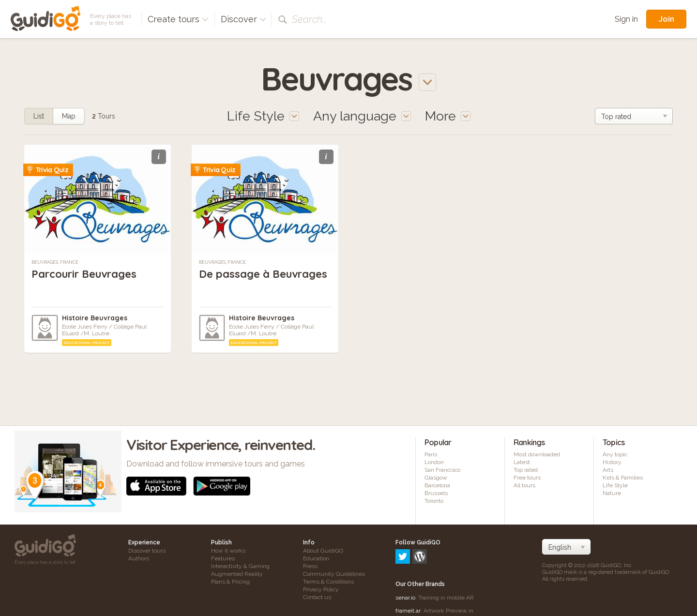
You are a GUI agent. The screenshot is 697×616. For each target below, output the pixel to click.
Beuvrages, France (55, 262)
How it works (228, 551)
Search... (309, 19)
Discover (243, 19)
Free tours (527, 478)
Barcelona (437, 485)
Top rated (526, 470)
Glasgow (436, 478)
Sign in (626, 19)
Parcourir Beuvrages (84, 274)
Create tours (178, 19)
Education (316, 558)
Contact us (317, 597)
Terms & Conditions (328, 582)
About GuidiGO (323, 551)
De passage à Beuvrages (263, 274)
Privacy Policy (321, 589)
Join (666, 19)
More (448, 116)
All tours (524, 485)
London (434, 462)
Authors (139, 558)
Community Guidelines (334, 574)
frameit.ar (408, 569)
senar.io (405, 556)
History (612, 462)
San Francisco (442, 470)
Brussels (436, 493)
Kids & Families (623, 478)
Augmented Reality (237, 574)
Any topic (615, 454)
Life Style (615, 485)
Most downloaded (537, 454)
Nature (612, 493)
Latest (522, 462)
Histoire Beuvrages (95, 318)
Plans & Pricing (230, 582)
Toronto (434, 501)
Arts (608, 470)
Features (223, 558)
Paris (431, 454)
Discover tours (147, 551)
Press (310, 566)
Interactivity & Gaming (240, 566)
